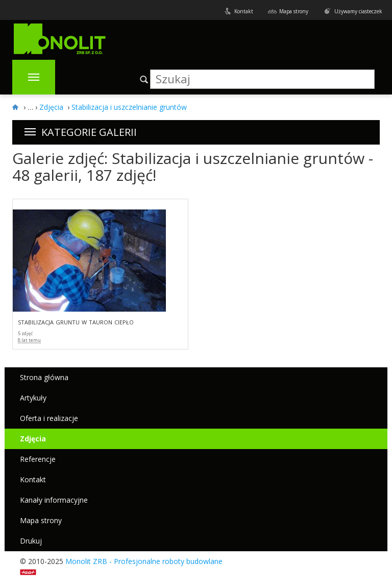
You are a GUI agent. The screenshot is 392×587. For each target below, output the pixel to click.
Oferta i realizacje (49, 418)
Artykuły (33, 398)
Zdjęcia (33, 439)
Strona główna (44, 377)
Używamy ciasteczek (358, 11)
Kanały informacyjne (54, 500)
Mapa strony (294, 11)
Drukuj (31, 541)
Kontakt (244, 11)
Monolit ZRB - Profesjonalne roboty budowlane (144, 561)
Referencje (38, 459)
